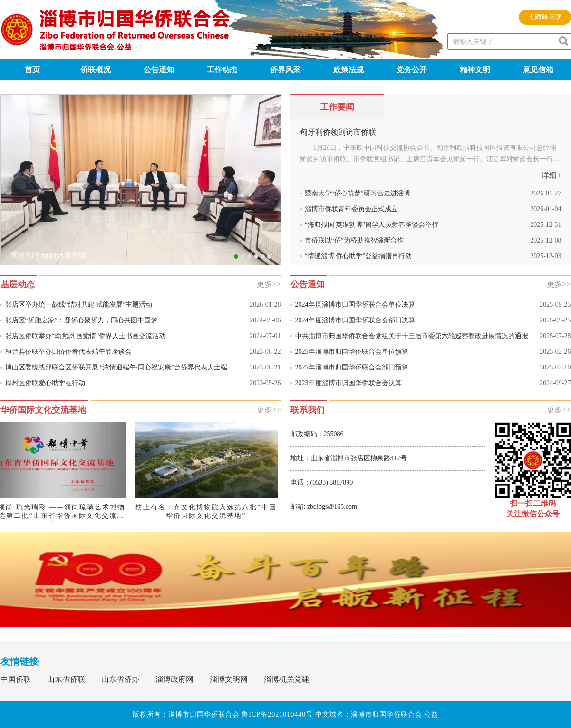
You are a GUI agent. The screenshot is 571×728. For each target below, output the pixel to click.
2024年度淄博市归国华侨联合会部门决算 (355, 320)
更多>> (269, 284)
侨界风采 (285, 70)
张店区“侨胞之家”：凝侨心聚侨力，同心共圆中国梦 (81, 320)
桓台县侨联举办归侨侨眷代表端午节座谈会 (68, 352)
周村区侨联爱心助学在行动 (45, 383)
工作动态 (222, 70)
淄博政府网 (174, 679)
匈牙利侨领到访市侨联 (338, 132)
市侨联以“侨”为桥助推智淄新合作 (354, 240)
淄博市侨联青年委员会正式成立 (351, 209)
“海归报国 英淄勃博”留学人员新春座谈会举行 (372, 225)
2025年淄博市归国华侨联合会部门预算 (352, 367)
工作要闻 (337, 107)
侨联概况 (96, 70)
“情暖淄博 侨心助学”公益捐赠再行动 (358, 256)
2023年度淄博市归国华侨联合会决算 (348, 383)
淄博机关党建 (287, 679)
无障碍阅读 (545, 17)
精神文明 (475, 70)
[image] (563, 41)
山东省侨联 (66, 679)
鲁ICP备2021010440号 (277, 714)
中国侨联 (16, 679)
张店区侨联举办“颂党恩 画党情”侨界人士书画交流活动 (86, 336)
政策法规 (348, 70)
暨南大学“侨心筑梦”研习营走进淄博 (358, 193)
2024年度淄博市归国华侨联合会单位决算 (355, 305)
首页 (32, 70)
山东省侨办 (120, 679)
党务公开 (412, 70)
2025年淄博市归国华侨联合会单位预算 (352, 352)
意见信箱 (538, 70)
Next (274, 161)
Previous (8, 161)
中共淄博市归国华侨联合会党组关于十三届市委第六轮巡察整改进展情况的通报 (412, 336)
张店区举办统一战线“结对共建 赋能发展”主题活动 (79, 305)
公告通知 (159, 70)
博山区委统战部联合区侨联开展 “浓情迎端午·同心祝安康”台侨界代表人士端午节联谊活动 (123, 367)
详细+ (551, 175)
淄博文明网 (229, 679)
